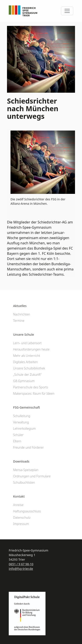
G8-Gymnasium (24, 381)
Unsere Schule (24, 335)
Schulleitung (22, 416)
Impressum (21, 524)
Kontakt (19, 496)
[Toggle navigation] (67, 11)
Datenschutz (22, 517)
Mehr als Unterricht (27, 356)
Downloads (21, 461)
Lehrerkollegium (24, 428)
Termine (19, 321)
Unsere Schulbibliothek (29, 368)
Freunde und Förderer (28, 447)
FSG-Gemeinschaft (27, 407)
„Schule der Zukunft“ (27, 375)
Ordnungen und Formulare (32, 476)
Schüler (18, 435)
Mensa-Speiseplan (26, 470)
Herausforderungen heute (31, 349)
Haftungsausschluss (27, 511)
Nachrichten (22, 314)
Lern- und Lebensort (27, 343)
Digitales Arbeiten (25, 362)
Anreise (18, 505)
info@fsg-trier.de (21, 569)
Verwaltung (21, 422)
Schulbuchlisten (24, 482)
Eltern (17, 441)
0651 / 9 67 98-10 (21, 564)
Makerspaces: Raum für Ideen (34, 393)
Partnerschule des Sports (31, 387)
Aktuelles (20, 306)
